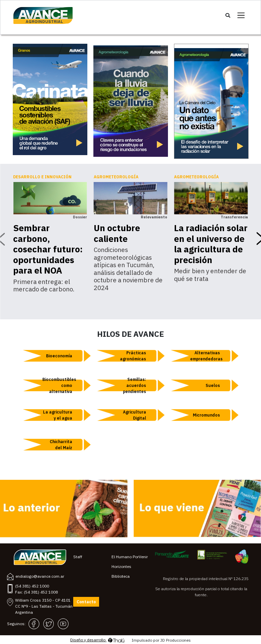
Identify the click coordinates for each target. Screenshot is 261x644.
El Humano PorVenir (130, 557)
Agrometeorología (116, 177)
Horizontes (121, 566)
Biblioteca (121, 576)
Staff (78, 557)
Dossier (80, 217)
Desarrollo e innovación (42, 177)
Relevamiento (154, 217)
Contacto (86, 602)
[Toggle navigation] (241, 15)
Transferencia (234, 217)
